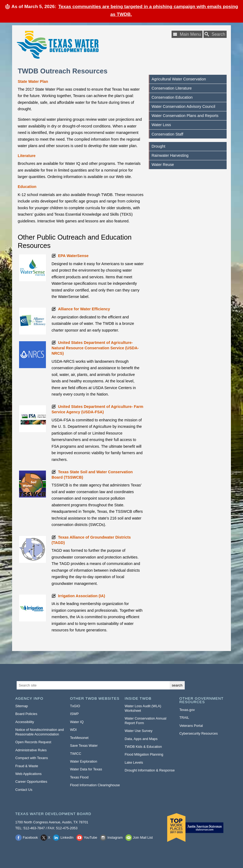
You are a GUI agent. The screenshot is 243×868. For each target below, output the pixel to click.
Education (27, 187)
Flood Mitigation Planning (144, 754)
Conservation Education (172, 97)
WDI (73, 730)
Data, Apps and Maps (141, 739)
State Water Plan (33, 81)
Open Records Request (33, 742)
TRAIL (184, 718)
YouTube (90, 837)
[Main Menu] (187, 34)
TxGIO (75, 706)
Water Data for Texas (86, 769)
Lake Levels (134, 762)
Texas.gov (187, 710)
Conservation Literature (172, 88)
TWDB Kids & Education (143, 747)
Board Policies (26, 714)
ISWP (75, 714)
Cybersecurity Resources (199, 733)
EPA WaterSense (73, 256)
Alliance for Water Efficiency (84, 309)
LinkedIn (67, 837)
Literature (27, 156)
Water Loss (161, 125)
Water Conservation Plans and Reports (185, 116)
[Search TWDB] (215, 34)
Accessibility (25, 722)
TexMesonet (79, 738)
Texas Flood (79, 777)
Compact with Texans (32, 758)
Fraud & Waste (27, 766)
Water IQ (77, 722)
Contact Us (24, 790)
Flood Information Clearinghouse (95, 785)
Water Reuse (163, 165)
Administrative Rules (31, 750)
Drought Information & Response (150, 770)
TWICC (76, 754)
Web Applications (28, 774)
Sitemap (22, 706)
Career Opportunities (31, 782)
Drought (158, 146)
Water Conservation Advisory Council (183, 106)
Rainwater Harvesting (170, 155)
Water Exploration (84, 761)
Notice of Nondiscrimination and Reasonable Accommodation (40, 732)
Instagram (115, 837)
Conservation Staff (167, 134)
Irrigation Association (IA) (81, 596)
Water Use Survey (138, 731)
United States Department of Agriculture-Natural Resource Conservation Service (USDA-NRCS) (95, 348)
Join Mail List (143, 837)
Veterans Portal (191, 726)
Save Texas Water (84, 746)
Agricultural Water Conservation (179, 79)
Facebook (30, 837)
